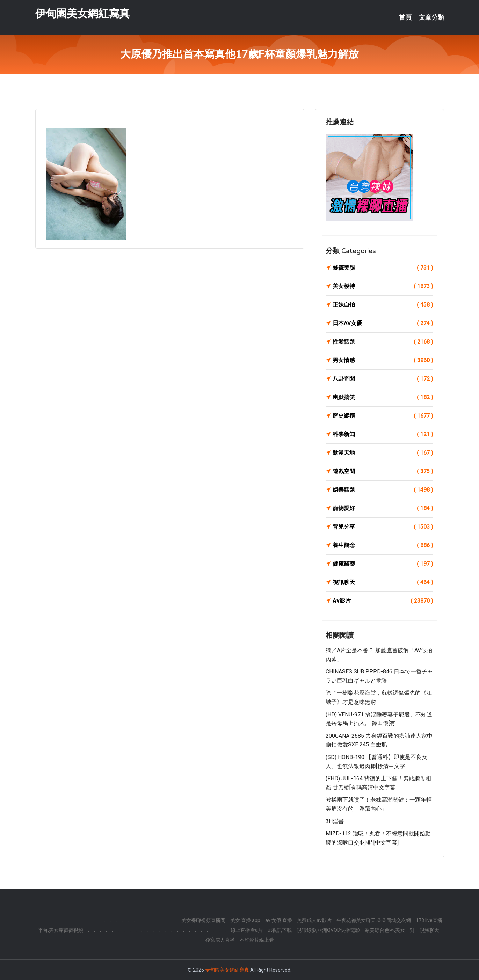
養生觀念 (383, 545)
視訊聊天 (383, 582)
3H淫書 (335, 821)
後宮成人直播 (220, 940)
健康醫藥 (383, 564)
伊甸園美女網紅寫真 (82, 13)
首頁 (405, 17)
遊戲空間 (383, 471)
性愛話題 (383, 342)
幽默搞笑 (383, 397)
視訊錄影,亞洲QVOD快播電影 (328, 930)
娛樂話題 (383, 490)
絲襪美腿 (383, 268)
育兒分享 (383, 527)
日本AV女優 (383, 323)
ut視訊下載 (280, 930)
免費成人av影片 (314, 920)
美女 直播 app (245, 920)
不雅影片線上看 (257, 940)
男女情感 (383, 360)
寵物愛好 (383, 508)
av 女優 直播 (279, 920)
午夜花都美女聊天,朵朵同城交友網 (374, 920)
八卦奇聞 (383, 379)
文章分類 (431, 17)
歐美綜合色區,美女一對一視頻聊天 (402, 930)
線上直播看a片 (247, 930)
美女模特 (383, 286)
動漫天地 (383, 453)
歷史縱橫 (383, 416)
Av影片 (383, 601)
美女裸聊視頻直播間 (203, 920)
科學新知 (383, 434)
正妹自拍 (383, 305)
